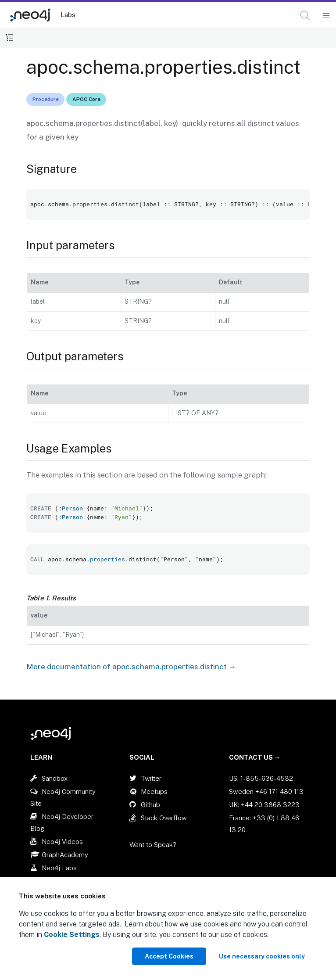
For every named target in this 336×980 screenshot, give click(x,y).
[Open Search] (306, 16)
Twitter (151, 778)
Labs (68, 15)
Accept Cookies (169, 956)
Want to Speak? (153, 845)
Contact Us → (255, 757)
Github (150, 805)
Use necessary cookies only (262, 956)
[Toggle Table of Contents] (9, 38)
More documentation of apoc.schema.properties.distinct (127, 667)
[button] (305, 16)
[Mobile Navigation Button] (326, 16)
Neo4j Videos (62, 842)
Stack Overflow (164, 818)
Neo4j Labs (59, 868)
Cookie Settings (72, 935)
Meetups (154, 792)
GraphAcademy (65, 855)
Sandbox (55, 778)
